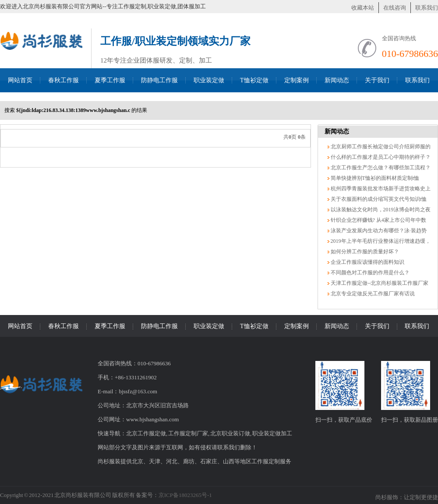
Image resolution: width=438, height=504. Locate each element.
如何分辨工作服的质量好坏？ (364, 252)
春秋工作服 (64, 80)
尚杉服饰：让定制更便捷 (407, 497)
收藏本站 (363, 8)
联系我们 (427, 8)
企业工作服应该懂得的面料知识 (367, 262)
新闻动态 (337, 80)
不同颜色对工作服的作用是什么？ (369, 273)
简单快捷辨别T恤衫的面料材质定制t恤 (374, 178)
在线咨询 (395, 8)
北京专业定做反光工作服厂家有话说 (372, 294)
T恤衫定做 (254, 80)
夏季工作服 (110, 80)
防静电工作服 (159, 80)
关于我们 (377, 80)
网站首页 (20, 80)
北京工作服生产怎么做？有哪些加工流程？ (380, 168)
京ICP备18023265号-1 (185, 495)
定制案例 (297, 80)
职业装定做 (209, 80)
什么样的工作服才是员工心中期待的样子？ (380, 157)
